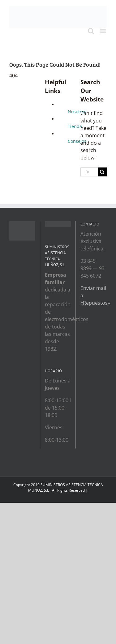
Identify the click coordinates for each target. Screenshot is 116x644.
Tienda (75, 126)
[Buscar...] (89, 172)
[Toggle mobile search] (91, 31)
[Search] (102, 172)
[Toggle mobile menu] (103, 31)
